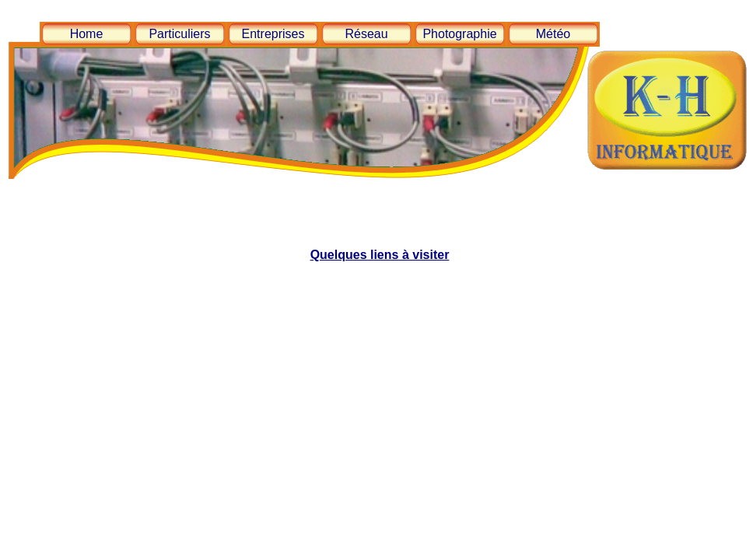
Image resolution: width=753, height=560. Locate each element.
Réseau (366, 34)
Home (87, 34)
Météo (553, 34)
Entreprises (273, 34)
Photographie (459, 34)
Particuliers (179, 34)
